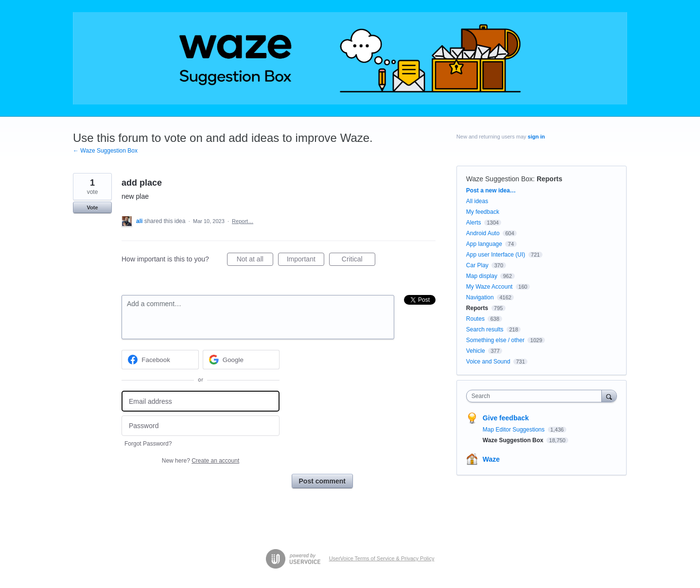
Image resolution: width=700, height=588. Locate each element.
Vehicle (476, 351)
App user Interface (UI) (496, 255)
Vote (92, 208)
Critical (359, 260)
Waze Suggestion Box (499, 179)
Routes (475, 319)
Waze (491, 459)
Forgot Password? (148, 444)
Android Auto (483, 233)
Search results (485, 329)
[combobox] (536, 396)
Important (306, 260)
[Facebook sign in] (160, 360)
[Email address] (201, 401)
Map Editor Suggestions (515, 430)
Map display (482, 276)
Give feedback (506, 418)
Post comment (322, 481)
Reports (550, 179)
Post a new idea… (491, 190)
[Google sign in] (241, 360)
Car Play (477, 265)
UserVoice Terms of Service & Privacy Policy (382, 558)
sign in (536, 137)
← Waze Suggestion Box (105, 151)
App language (484, 244)
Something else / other (495, 340)
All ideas (477, 201)
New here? (201, 461)
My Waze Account (490, 287)
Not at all (255, 260)
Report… (243, 221)
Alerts (474, 223)
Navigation (480, 297)
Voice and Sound (488, 362)
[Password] (201, 426)
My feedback (483, 212)
